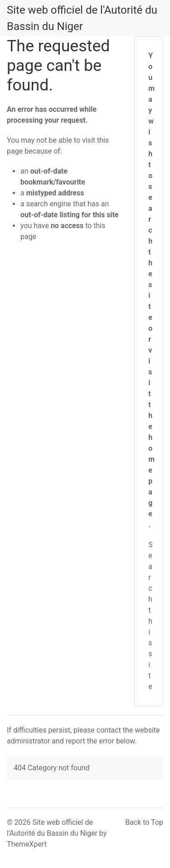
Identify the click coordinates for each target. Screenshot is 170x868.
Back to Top (144, 822)
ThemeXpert (27, 844)
